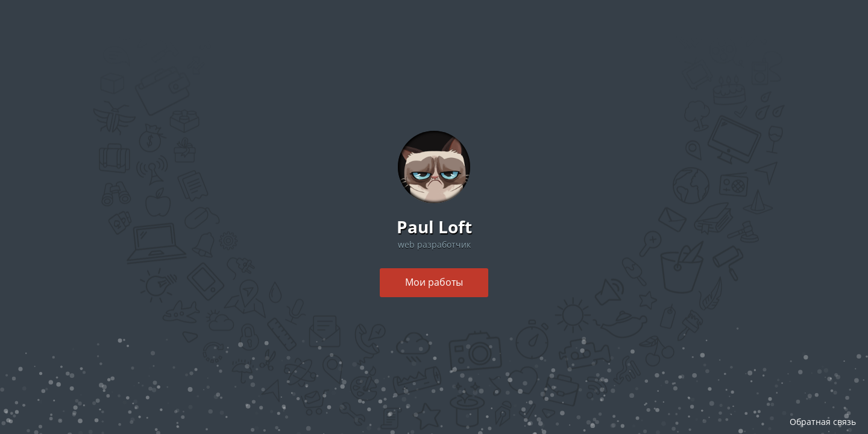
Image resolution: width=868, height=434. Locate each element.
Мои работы (434, 282)
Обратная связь (823, 422)
